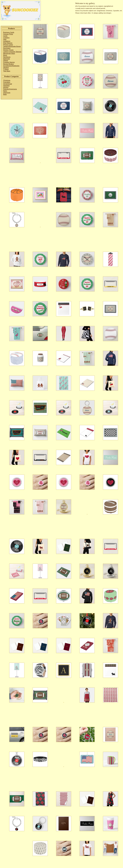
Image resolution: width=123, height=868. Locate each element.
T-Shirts (6, 69)
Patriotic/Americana (10, 89)
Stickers (6, 68)
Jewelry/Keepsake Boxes (12, 46)
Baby (5, 94)
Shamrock (7, 93)
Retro (5, 91)
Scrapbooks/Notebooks (11, 66)
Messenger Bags (9, 53)
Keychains (7, 48)
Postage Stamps (9, 62)
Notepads (7, 59)
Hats (5, 39)
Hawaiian (6, 86)
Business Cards (9, 32)
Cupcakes (7, 82)
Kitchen (6, 87)
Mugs (5, 55)
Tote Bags (7, 71)
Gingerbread (8, 84)
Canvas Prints (8, 34)
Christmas (7, 80)
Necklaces (7, 57)
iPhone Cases (8, 45)
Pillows (6, 61)
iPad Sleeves (8, 43)
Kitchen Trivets (8, 50)
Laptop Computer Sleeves (12, 52)
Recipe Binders (9, 64)
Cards (5, 36)
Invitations (7, 41)
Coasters (6, 38)
